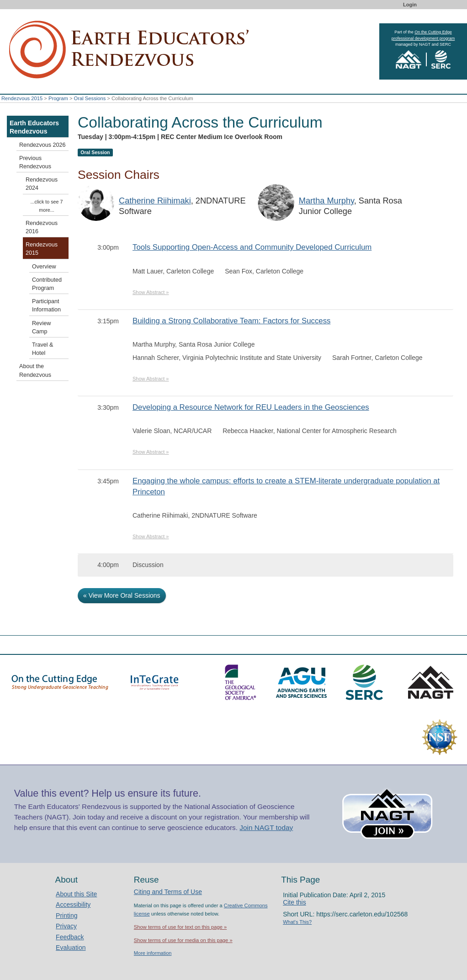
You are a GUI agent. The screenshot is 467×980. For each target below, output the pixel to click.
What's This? (297, 922)
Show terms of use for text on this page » (180, 927)
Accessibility (73, 905)
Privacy (66, 926)
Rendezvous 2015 (22, 98)
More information (153, 953)
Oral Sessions (90, 98)
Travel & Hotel (42, 349)
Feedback (70, 937)
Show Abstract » (151, 292)
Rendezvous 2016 (42, 227)
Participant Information (46, 305)
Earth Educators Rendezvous (34, 127)
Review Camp (41, 327)
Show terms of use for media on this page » (183, 940)
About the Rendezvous (35, 370)
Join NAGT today (266, 827)
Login (410, 5)
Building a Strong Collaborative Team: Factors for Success (231, 321)
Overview (44, 267)
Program (58, 98)
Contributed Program (47, 284)
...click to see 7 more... (47, 206)
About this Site (76, 894)
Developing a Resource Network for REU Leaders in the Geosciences (251, 407)
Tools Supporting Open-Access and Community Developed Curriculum (252, 247)
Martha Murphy (326, 201)
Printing (66, 916)
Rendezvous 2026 (42, 145)
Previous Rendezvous (35, 162)
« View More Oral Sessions (122, 595)
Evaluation (71, 948)
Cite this (295, 902)
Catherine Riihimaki (155, 201)
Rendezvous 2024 (42, 184)
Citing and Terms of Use (168, 892)
